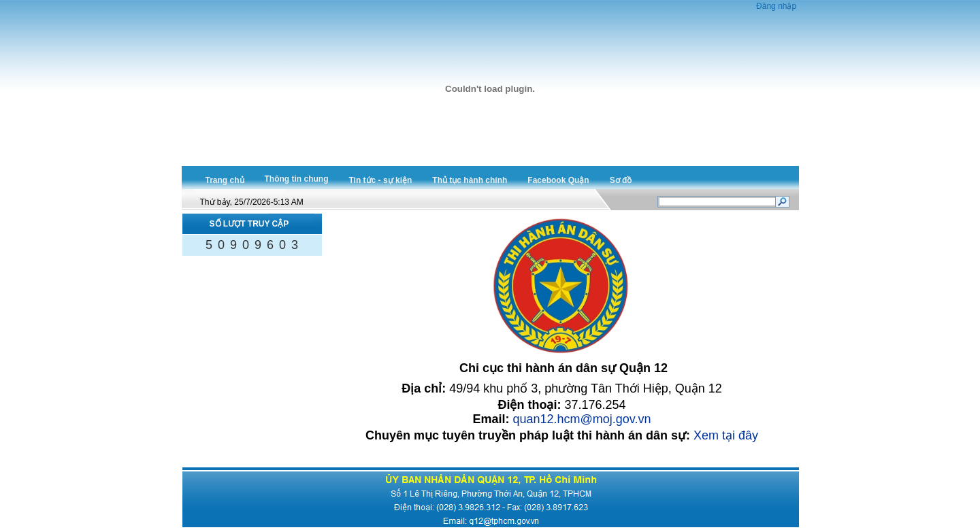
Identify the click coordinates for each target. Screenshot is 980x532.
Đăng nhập (776, 6)
